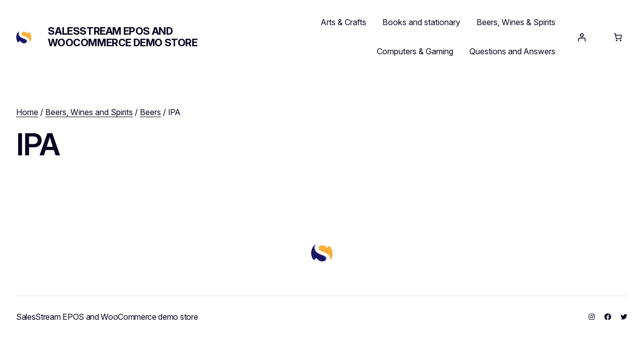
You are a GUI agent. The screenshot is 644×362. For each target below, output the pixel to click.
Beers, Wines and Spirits (89, 112)
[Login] (582, 37)
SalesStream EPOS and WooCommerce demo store (123, 37)
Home (27, 112)
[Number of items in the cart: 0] (618, 37)
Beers (150, 112)
